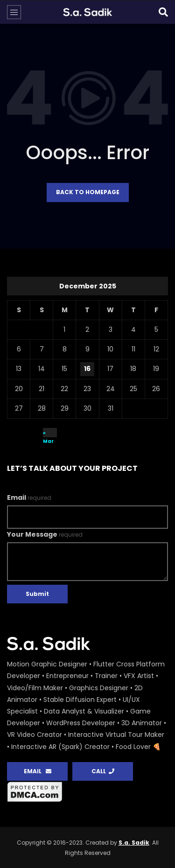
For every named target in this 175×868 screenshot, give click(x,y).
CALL (103, 771)
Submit (37, 594)
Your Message (45, 534)
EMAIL (38, 771)
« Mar (48, 433)
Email (29, 497)
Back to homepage (88, 192)
